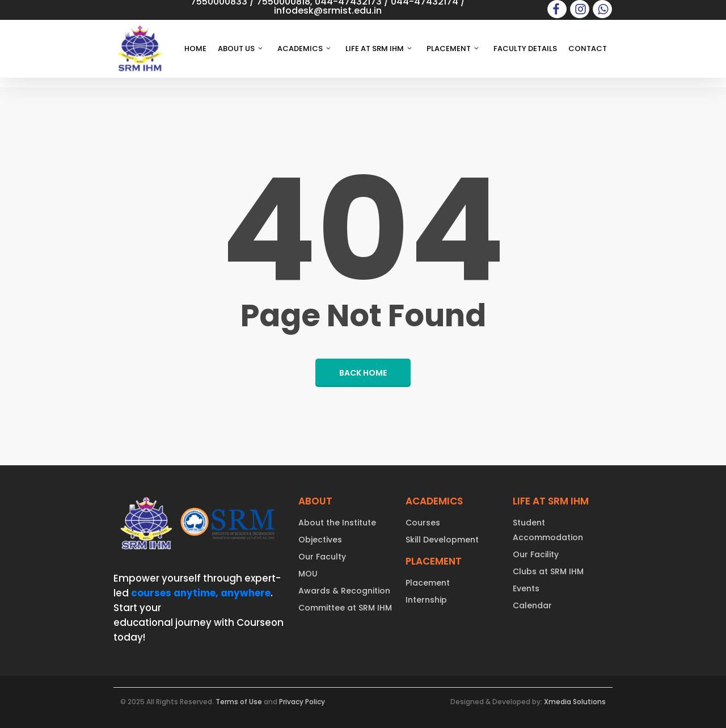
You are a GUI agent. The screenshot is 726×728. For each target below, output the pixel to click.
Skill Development (442, 540)
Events (526, 588)
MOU (308, 574)
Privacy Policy (302, 702)
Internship (426, 600)
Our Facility (536, 554)
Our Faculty (322, 557)
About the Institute (337, 523)
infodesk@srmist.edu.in (328, 10)
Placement (428, 583)
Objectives (320, 540)
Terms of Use (239, 702)
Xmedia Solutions (575, 702)
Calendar (532, 605)
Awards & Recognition (344, 591)
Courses (423, 523)
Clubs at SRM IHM (548, 571)
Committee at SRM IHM (345, 608)
